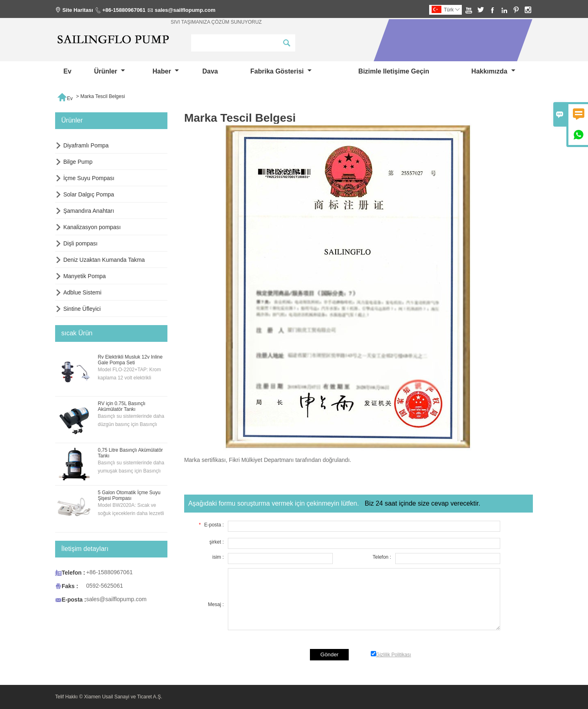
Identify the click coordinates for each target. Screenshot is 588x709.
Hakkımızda (493, 71)
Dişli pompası (80, 243)
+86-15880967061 (124, 10)
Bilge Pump (78, 162)
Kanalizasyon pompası (92, 227)
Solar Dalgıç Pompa (89, 194)
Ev (67, 71)
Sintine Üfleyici (82, 309)
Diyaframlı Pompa (86, 145)
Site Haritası (78, 10)
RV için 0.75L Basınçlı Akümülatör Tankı (121, 406)
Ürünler (109, 71)
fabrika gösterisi (281, 71)
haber (166, 71)
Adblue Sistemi (82, 292)
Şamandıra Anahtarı (89, 211)
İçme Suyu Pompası (89, 178)
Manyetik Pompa (85, 276)
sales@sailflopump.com (185, 10)
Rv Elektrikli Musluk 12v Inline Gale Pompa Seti (130, 360)
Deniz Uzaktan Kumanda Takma (104, 260)
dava (210, 71)
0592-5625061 (105, 586)
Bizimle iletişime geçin (394, 71)
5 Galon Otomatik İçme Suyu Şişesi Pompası (129, 495)
